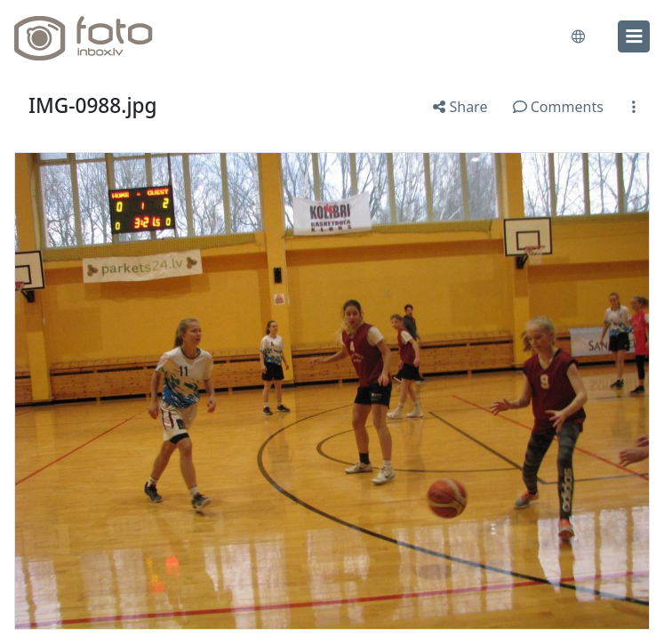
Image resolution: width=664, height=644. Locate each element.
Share (460, 107)
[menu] (634, 36)
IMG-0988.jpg (93, 105)
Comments (558, 107)
